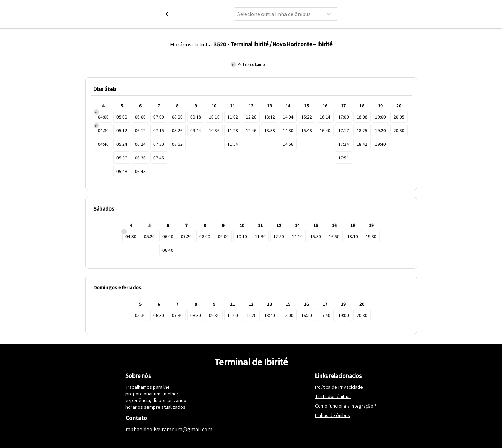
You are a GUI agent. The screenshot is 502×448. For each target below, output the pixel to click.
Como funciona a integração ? (346, 406)
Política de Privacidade (339, 387)
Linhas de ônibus (333, 415)
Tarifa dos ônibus (333, 396)
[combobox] (238, 14)
